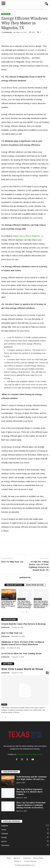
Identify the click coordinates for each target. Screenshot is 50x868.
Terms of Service (30, 861)
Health (4, 837)
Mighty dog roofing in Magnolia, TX (28, 236)
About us (17, 858)
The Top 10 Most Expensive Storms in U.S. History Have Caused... (29, 792)
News (9, 858)
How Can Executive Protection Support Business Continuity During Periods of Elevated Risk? (41, 604)
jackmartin (8, 32)
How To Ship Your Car (12, 562)
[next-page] (27, 612)
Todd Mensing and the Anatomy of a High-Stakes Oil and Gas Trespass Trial (8, 604)
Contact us (17, 861)
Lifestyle (5, 834)
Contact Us (27, 858)
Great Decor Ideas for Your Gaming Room (21, 653)
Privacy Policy (38, 858)
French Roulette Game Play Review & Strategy (24, 624)
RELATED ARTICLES (14, 585)
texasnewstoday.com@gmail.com (30, 754)
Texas (4, 704)
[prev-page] (23, 612)
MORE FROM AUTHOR (35, 585)
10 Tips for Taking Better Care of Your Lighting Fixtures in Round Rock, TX (39, 566)
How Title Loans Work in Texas (22, 669)
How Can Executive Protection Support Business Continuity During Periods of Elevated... (31, 805)
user (3, 648)
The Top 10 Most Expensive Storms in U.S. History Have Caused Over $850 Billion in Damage (25, 604)
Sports (4, 841)
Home (3, 9)
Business (10, 9)
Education (5, 845)
